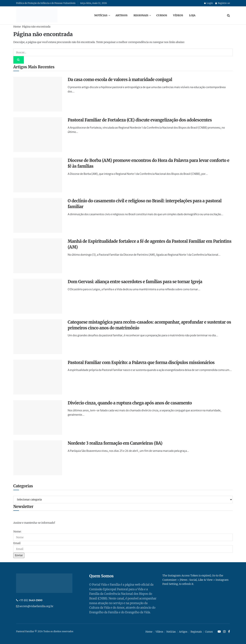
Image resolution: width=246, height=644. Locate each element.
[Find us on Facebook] (229, 632)
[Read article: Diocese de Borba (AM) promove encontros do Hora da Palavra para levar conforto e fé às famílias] (38, 175)
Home (17, 27)
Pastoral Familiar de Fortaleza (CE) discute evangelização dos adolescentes (140, 120)
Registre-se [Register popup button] (223, 3)
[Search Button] (228, 15)
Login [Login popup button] (208, 3)
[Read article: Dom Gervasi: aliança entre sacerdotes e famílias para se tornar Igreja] (38, 296)
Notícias (101, 15)
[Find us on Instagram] (224, 632)
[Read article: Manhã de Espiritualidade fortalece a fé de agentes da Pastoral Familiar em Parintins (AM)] (38, 256)
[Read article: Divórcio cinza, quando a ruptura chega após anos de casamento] (38, 418)
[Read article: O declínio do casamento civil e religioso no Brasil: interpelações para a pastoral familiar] (38, 215)
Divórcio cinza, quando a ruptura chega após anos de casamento (130, 403)
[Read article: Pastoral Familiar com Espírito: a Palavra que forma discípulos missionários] (38, 377)
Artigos (121, 15)
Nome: (17, 532)
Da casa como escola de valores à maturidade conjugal (120, 80)
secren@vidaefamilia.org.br (36, 606)
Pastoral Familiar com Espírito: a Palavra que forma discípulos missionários (141, 363)
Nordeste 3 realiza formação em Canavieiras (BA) (115, 443)
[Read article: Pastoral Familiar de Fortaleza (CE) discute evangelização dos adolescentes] (38, 135)
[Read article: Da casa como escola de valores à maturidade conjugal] (38, 94)
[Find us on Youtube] (219, 632)
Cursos (162, 15)
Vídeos (178, 15)
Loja (192, 15)
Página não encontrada (36, 27)
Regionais (141, 15)
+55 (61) (31, 600)
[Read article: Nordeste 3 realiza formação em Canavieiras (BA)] (38, 458)
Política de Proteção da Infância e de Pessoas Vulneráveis (46, 3)
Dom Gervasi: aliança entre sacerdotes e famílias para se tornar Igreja (135, 282)
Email (17, 543)
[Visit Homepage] (37, 15)
